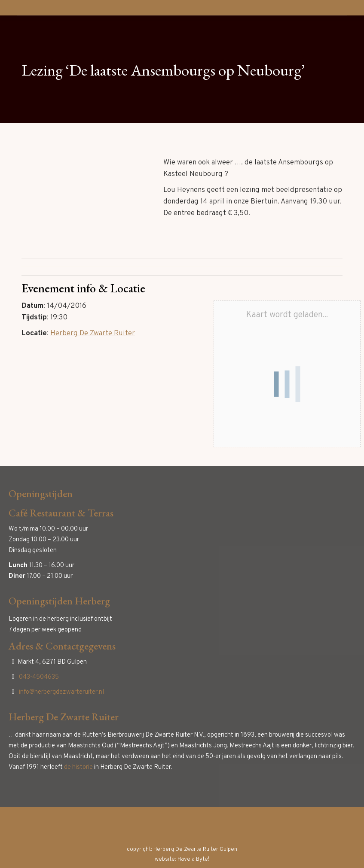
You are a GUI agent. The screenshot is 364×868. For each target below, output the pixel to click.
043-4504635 (39, 677)
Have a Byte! (193, 859)
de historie (78, 767)
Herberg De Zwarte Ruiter (93, 334)
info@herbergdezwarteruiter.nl (61, 692)
